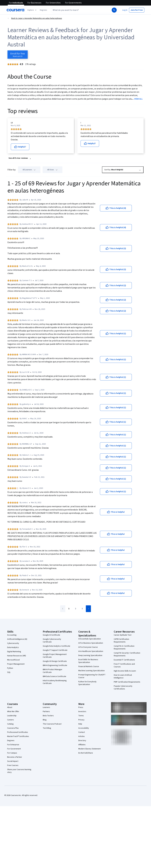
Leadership (12, 716)
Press (81, 707)
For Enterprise (13, 745)
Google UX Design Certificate (55, 661)
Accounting (12, 635)
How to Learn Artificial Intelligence (123, 676)
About (10, 707)
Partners (46, 712)
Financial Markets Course (89, 667)
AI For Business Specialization (91, 643)
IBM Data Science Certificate (54, 676)
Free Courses (13, 765)
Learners (46, 707)
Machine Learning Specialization (91, 671)
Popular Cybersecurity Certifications (123, 687)
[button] (43, 10)
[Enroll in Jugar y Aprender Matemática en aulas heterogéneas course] (18, 55)
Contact (82, 732)
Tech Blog (47, 728)
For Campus (12, 753)
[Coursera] (15, 10)
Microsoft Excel (13, 660)
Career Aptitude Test (123, 635)
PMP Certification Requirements (127, 682)
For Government (14, 749)
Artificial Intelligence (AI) (17, 639)
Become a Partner (15, 757)
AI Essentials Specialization (90, 639)
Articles (82, 736)
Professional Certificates (18, 732)
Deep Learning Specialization (90, 655)
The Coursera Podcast (52, 724)
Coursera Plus (13, 728)
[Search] (114, 10)
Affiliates (82, 745)
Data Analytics (13, 647)
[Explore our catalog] (32, 10)
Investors (82, 712)
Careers (11, 720)
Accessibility (84, 728)
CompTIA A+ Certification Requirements (124, 647)
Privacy (81, 720)
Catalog (10, 724)
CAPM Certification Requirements (121, 641)
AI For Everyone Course (88, 647)
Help (80, 724)
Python (10, 668)
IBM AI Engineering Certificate (55, 665)
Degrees (11, 741)
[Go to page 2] (76, 609)
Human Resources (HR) (17, 656)
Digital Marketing (14, 652)
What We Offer (13, 712)
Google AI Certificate (51, 635)
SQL (9, 672)
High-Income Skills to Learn (125, 671)
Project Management (16, 664)
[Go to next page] (88, 609)
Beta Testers (48, 716)
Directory (82, 741)
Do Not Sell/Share (86, 753)
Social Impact (13, 761)
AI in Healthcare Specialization (91, 651)
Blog (45, 720)
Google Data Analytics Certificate (56, 646)
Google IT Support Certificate (55, 650)
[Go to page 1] (69, 609)
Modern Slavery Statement (89, 749)
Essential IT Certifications (124, 660)
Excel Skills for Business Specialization (88, 661)
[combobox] (81, 10)
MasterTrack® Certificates (18, 736)
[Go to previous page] (63, 609)
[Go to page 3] (82, 609)
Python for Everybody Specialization (87, 683)
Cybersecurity (13, 643)
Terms (81, 716)
